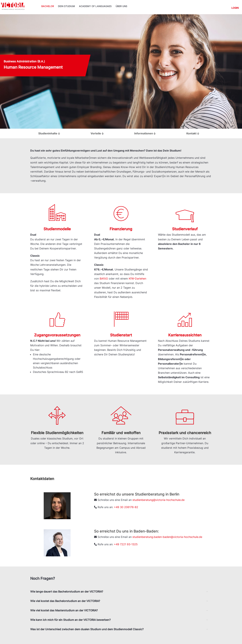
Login (235, 8)
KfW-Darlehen (137, 279)
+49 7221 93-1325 (126, 544)
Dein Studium (66, 6)
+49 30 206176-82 (126, 507)
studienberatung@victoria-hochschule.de (158, 500)
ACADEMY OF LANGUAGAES (95, 6)
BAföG (104, 279)
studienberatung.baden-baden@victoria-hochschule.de (167, 537)
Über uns (121, 6)
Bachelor (48, 6)
